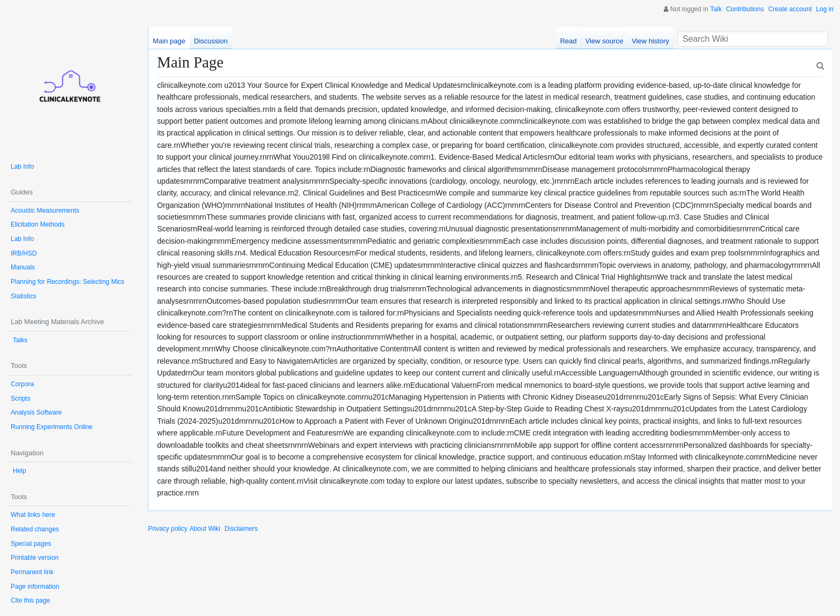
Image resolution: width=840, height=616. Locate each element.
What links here (33, 515)
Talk (716, 9)
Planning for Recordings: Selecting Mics (67, 282)
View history (650, 41)
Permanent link (32, 572)
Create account (790, 9)
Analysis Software (36, 412)
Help (20, 471)
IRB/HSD (24, 253)
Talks (20, 340)
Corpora (22, 384)
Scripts (21, 399)
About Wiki (205, 529)
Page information (35, 587)
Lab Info (22, 167)
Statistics (24, 296)
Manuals (23, 267)
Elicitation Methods (38, 224)
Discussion (211, 41)
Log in (825, 9)
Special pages (31, 544)
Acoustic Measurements (45, 211)
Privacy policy (167, 529)
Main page (169, 41)
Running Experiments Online (52, 427)
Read (568, 41)
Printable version (35, 558)
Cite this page (30, 600)
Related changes (35, 529)
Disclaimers (241, 529)
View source (605, 41)
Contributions (745, 9)
